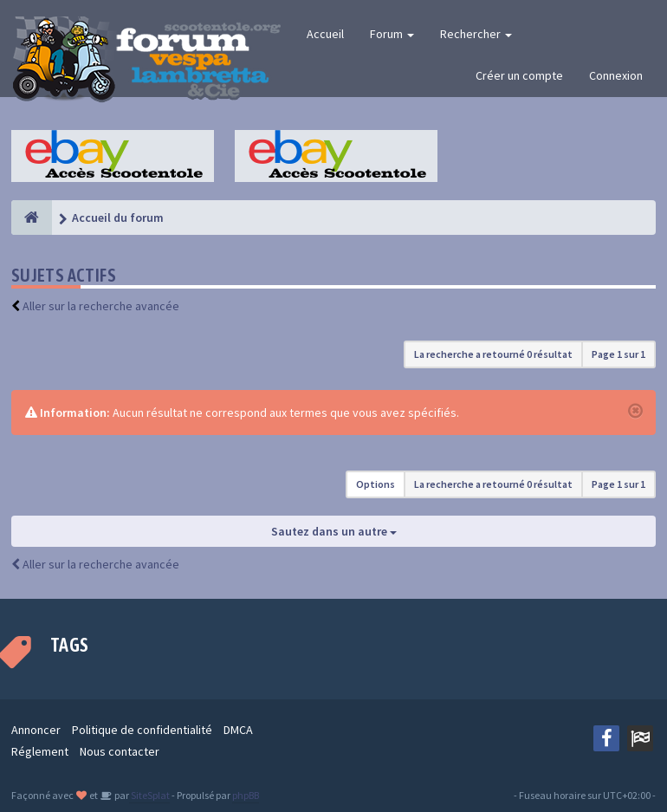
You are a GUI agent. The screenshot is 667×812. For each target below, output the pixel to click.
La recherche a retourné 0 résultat (493, 354)
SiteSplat (149, 795)
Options (376, 484)
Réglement (40, 751)
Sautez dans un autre (334, 531)
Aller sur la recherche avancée (101, 306)
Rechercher (476, 34)
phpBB (246, 795)
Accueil (325, 34)
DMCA (238, 730)
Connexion (616, 75)
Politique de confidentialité (142, 730)
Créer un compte (519, 75)
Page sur (618, 354)
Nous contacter (120, 751)
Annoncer (36, 730)
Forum (392, 34)
